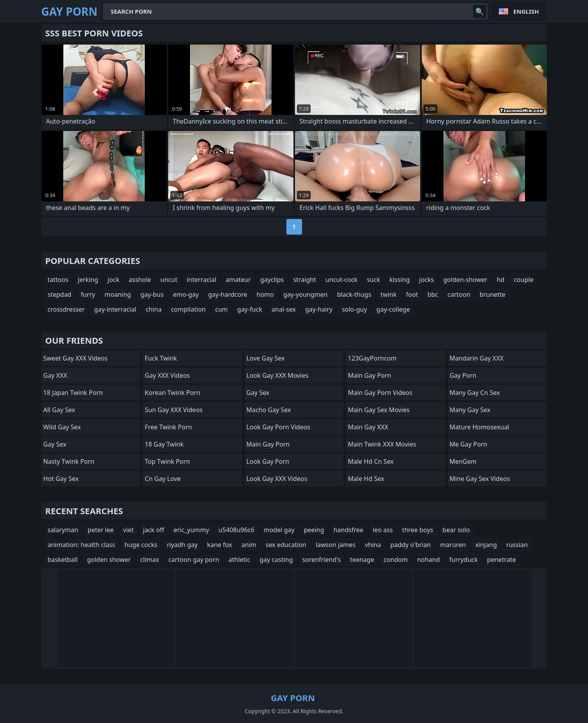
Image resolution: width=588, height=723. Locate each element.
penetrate (502, 560)
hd (501, 280)
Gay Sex (55, 444)
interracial (201, 280)
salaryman (63, 530)
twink (389, 294)
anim (249, 545)
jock (113, 280)
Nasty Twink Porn (69, 461)
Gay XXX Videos (167, 375)
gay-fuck (250, 309)
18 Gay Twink (164, 444)
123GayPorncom (372, 358)
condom (396, 560)
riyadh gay (182, 545)
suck (374, 280)
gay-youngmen (305, 294)
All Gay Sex (59, 410)
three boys (418, 530)
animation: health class (82, 545)
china (154, 309)
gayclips (272, 280)
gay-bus (152, 294)
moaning (118, 294)
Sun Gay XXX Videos (174, 410)
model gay (279, 530)
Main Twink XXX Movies (382, 444)
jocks (426, 280)
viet (128, 530)
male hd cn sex (371, 461)
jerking (88, 280)
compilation (188, 309)
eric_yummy (192, 530)
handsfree (348, 530)
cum (222, 309)
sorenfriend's (322, 560)
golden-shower (465, 280)
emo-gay (186, 294)
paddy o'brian (411, 545)
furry (88, 294)
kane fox (219, 545)
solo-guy (354, 309)
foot (412, 294)
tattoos (58, 280)
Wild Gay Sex (62, 427)
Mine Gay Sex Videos (480, 479)
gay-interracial (115, 309)
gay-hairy (319, 309)
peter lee (101, 530)
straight (304, 280)
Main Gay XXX (368, 427)
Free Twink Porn (168, 427)
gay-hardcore (228, 294)
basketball (63, 560)
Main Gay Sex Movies (379, 410)
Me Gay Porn (468, 444)
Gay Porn (463, 375)
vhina (373, 545)
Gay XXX (55, 375)
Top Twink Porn (167, 461)
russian (517, 545)
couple (523, 280)
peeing (314, 530)
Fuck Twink (161, 358)
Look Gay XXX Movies (278, 375)
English (526, 11)
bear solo (456, 530)
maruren (453, 545)
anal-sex (284, 309)
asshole (140, 280)
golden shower (109, 560)
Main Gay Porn (268, 444)
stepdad (60, 294)
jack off (154, 530)
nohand (428, 560)
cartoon (459, 294)
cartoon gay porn (194, 560)
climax (149, 560)
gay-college (393, 309)
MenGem (463, 461)
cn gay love (163, 479)
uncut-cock (342, 280)
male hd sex (366, 479)
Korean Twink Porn (173, 393)
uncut (169, 280)
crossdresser (66, 309)
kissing (399, 280)
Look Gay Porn (268, 461)
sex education (286, 545)
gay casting (276, 560)
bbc (432, 294)
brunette (493, 294)
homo (265, 294)
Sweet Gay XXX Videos (76, 358)
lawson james (336, 545)
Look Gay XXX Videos (277, 479)
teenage (362, 560)
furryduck (463, 560)
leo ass (383, 530)
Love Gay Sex (266, 358)
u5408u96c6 (236, 530)
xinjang (486, 545)
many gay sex (470, 410)
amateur (238, 280)
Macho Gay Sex (269, 410)
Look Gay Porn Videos (278, 427)
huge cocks (141, 545)
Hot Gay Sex (61, 479)
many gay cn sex (475, 393)
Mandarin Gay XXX (477, 358)
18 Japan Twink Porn (73, 393)
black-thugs (354, 294)
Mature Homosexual (479, 427)
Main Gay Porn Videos (380, 393)
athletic (239, 560)
